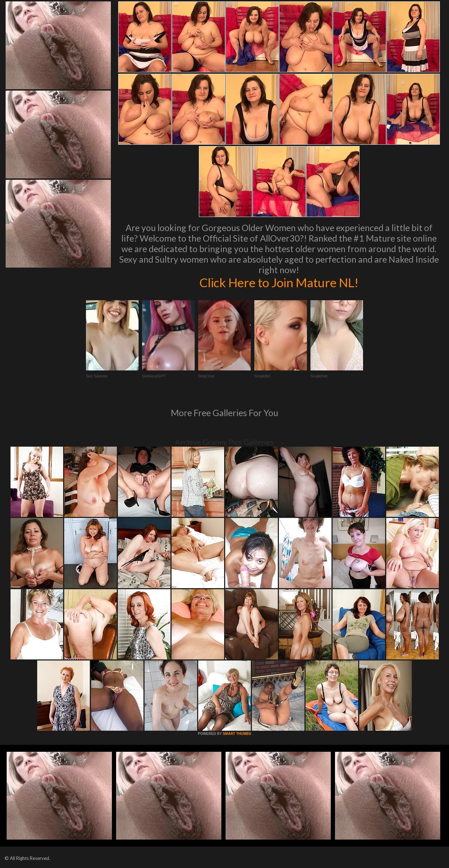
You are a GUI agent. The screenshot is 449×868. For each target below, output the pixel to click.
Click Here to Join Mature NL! (279, 282)
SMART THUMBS (237, 734)
